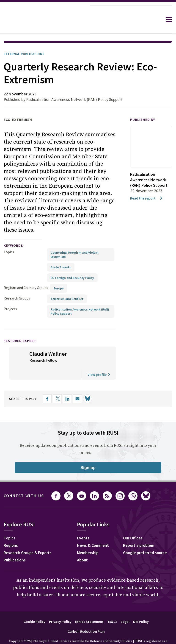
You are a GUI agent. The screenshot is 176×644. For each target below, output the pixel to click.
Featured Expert (20, 328)
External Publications (24, 41)
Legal (125, 609)
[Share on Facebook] (47, 386)
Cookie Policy (34, 609)
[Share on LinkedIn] (67, 386)
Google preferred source (145, 540)
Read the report (147, 185)
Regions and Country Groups (26, 275)
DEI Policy (141, 609)
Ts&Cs (112, 609)
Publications (15, 547)
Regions (11, 532)
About (82, 547)
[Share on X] (57, 386)
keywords (13, 233)
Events (83, 525)
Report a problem (139, 532)
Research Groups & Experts (28, 540)
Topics (9, 239)
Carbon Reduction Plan (86, 619)
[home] (45, 19)
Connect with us (24, 483)
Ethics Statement (89, 609)
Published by (143, 107)
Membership (88, 540)
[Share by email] (77, 386)
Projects (10, 296)
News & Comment (93, 532)
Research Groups (17, 285)
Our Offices (133, 525)
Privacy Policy (60, 609)
